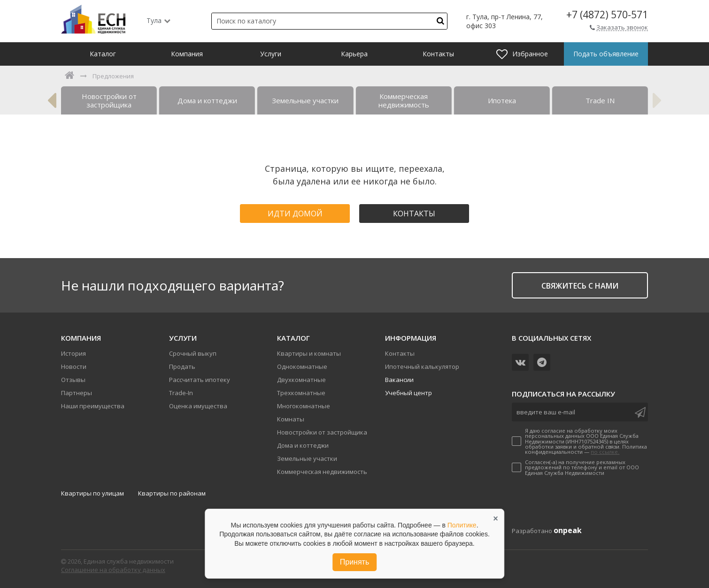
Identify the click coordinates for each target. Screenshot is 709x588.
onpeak (568, 530)
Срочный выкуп (193, 353)
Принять (355, 562)
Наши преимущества (93, 406)
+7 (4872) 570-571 (607, 15)
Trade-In (181, 393)
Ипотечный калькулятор (422, 367)
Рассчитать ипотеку (200, 380)
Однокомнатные (302, 367)
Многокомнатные (304, 406)
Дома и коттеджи (303, 445)
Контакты (414, 214)
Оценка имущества (198, 406)
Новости (74, 367)
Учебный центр (408, 393)
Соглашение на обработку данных (113, 570)
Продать (182, 367)
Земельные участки (307, 458)
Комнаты (291, 419)
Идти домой (295, 214)
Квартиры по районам (172, 493)
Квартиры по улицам (92, 493)
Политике (462, 525)
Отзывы (73, 380)
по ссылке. (605, 452)
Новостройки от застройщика (322, 432)
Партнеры (77, 393)
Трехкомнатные (301, 393)
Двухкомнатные (301, 380)
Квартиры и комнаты (309, 353)
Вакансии (399, 380)
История (73, 353)
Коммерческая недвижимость (322, 472)
